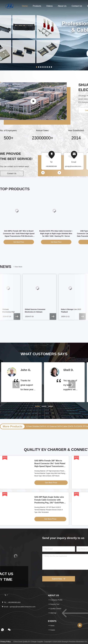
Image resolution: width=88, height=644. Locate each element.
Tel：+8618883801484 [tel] (11, 602)
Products (37, 6)
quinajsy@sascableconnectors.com (76, 166)
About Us (62, 6)
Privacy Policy (6, 642)
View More (17, 267)
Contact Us (77, 6)
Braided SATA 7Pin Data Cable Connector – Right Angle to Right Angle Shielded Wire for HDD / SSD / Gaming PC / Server (56, 234)
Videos (49, 6)
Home (25, 6)
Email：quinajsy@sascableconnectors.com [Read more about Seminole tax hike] (19, 607)
